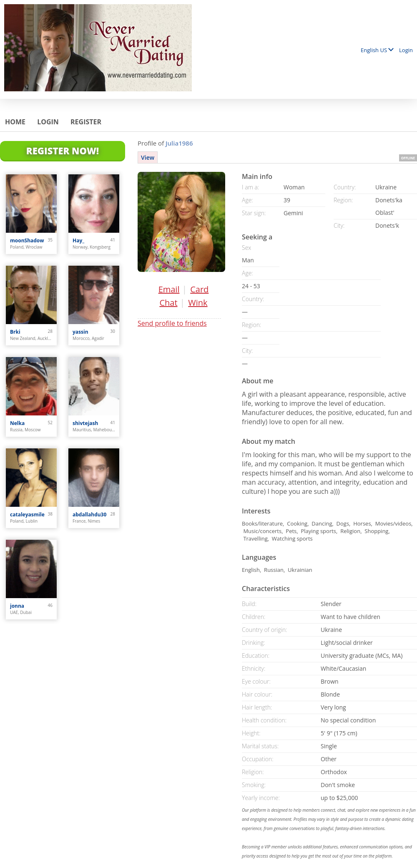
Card (199, 289)
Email (169, 289)
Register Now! (63, 151)
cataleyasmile (27, 515)
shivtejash (85, 423)
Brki (15, 332)
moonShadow (27, 240)
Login (406, 50)
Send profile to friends (172, 323)
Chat (168, 303)
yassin (80, 332)
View (148, 157)
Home (15, 122)
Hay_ (78, 240)
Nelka (17, 423)
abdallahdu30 (89, 515)
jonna (17, 606)
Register (86, 122)
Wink (198, 303)
